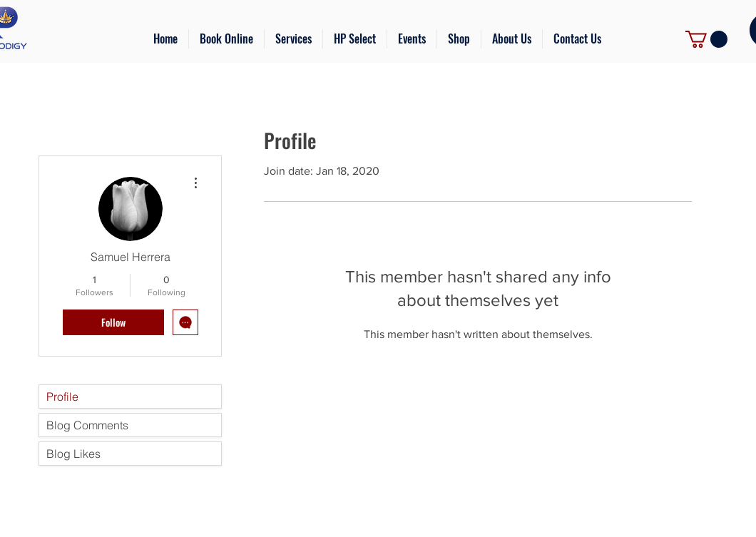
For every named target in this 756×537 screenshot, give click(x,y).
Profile (62, 397)
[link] (706, 39)
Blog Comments (87, 425)
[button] (293, 39)
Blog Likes (73, 454)
